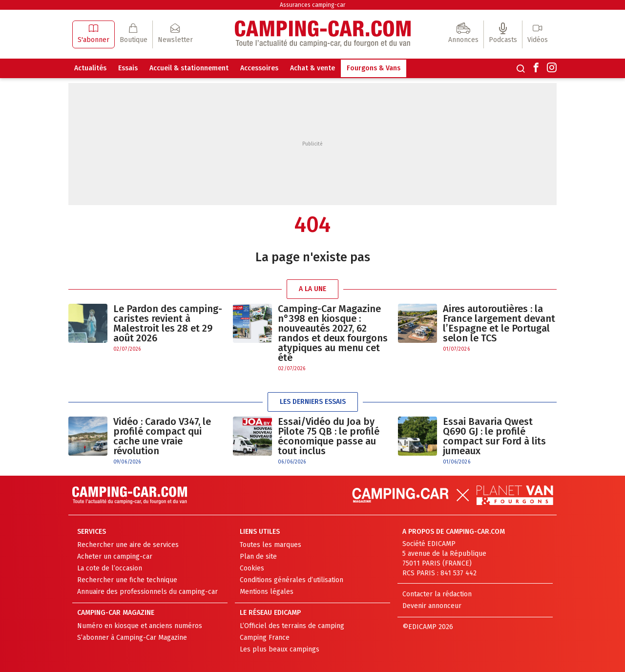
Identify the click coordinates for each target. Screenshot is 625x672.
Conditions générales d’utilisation (292, 580)
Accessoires (259, 68)
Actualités (90, 68)
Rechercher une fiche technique (127, 580)
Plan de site (258, 556)
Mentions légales (267, 592)
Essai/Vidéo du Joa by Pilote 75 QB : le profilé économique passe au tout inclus (329, 436)
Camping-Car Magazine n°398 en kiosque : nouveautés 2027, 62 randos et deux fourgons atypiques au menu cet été (333, 333)
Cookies (252, 568)
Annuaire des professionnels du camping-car (147, 592)
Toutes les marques (271, 545)
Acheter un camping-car (115, 556)
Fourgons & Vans (374, 68)
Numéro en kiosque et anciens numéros (140, 626)
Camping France (265, 638)
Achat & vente (312, 68)
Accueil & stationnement (189, 68)
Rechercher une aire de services (128, 545)
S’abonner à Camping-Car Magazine (132, 638)
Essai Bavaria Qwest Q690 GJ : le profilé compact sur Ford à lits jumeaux (494, 436)
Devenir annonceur (432, 606)
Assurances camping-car (312, 5)
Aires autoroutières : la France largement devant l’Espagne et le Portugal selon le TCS (499, 323)
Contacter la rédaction (437, 594)
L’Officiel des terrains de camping (292, 626)
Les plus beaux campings (280, 649)
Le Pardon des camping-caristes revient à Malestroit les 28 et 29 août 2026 (168, 323)
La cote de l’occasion (110, 568)
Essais (128, 68)
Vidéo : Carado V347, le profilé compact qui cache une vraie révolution (162, 436)
